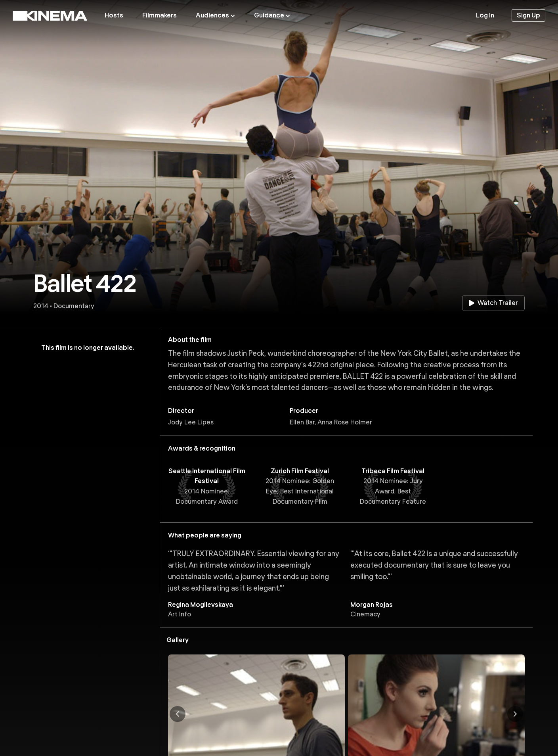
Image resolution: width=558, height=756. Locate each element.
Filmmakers (160, 15)
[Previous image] (178, 714)
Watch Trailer (493, 303)
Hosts (114, 15)
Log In (485, 15)
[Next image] (515, 714)
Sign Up (528, 15)
